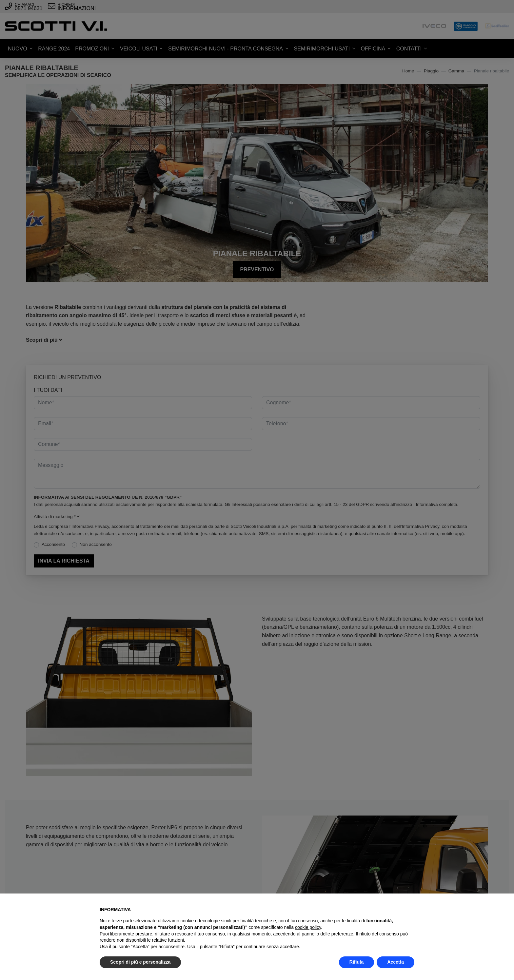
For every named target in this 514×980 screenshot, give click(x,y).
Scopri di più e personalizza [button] (140, 962)
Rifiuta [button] (357, 962)
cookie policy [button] (308, 927)
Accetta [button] (395, 962)
